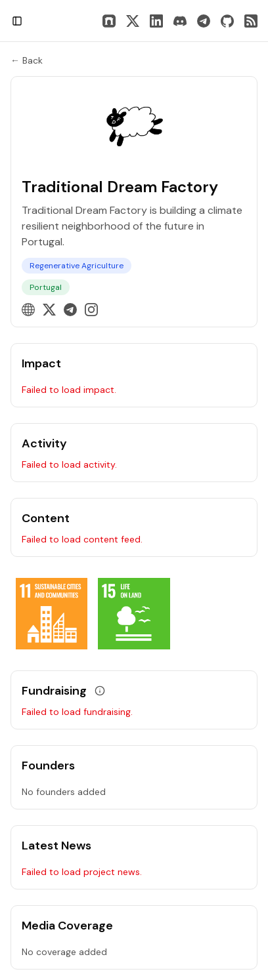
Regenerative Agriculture (77, 266)
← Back (27, 60)
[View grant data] (100, 691)
